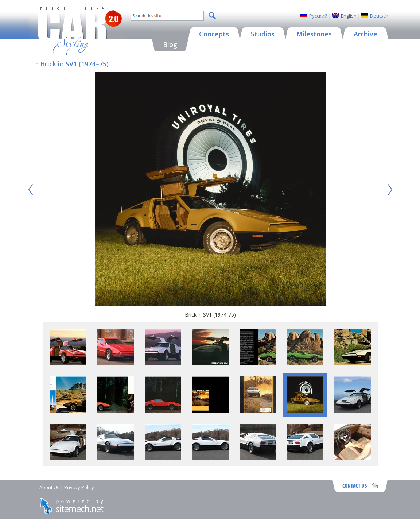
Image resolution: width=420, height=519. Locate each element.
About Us (49, 487)
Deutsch (379, 16)
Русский (318, 16)
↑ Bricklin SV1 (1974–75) (72, 64)
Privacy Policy (79, 487)
